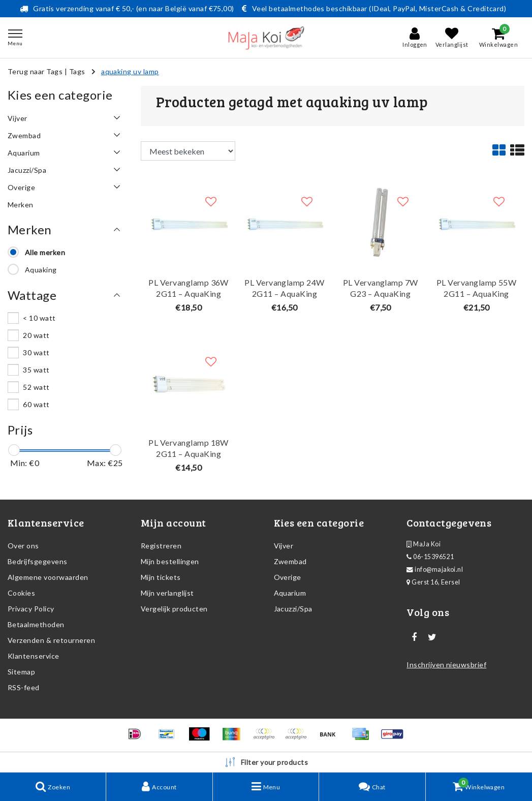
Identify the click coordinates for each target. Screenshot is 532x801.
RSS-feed (24, 687)
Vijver (284, 546)
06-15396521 (430, 557)
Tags (77, 71)
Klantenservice (34, 656)
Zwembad (290, 561)
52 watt (36, 387)
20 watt (36, 335)
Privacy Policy (31, 609)
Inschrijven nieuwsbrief (446, 665)
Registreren (161, 546)
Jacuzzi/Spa (293, 609)
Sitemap (21, 672)
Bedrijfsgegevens (38, 561)
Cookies (21, 593)
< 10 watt (39, 318)
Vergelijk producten (174, 609)
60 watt (36, 404)
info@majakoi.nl (435, 569)
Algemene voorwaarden (48, 577)
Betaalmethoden (36, 624)
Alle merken (45, 252)
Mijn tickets (161, 577)
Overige (288, 577)
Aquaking (41, 270)
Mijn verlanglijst (167, 593)
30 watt (36, 352)
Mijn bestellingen (170, 561)
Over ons (23, 546)
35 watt (36, 370)
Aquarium (290, 593)
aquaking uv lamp (130, 71)
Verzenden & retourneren (51, 640)
